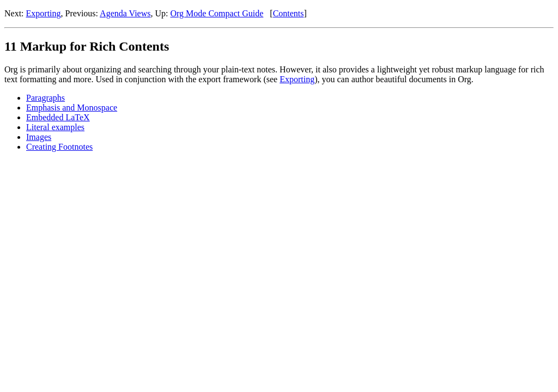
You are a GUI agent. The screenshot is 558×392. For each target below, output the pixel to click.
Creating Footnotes (59, 147)
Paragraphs (46, 98)
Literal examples (55, 127)
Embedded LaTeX (58, 117)
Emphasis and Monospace (72, 108)
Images (39, 137)
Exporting (44, 13)
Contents (289, 13)
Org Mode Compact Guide (217, 13)
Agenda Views (125, 13)
